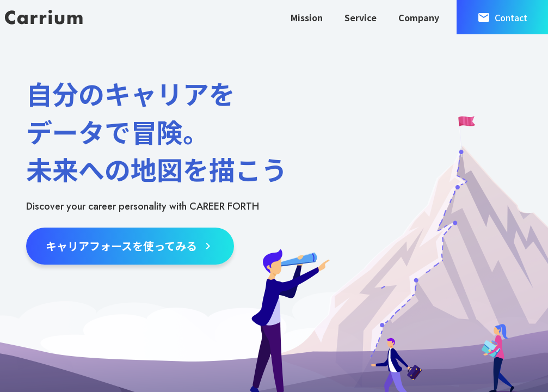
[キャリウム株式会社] (44, 17)
